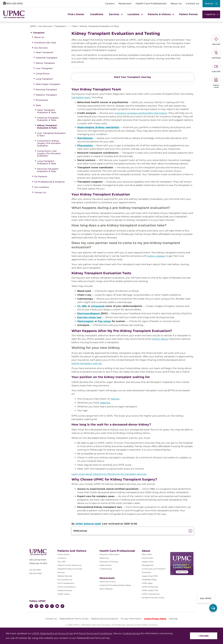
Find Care (216, 40)
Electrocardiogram (89, 313)
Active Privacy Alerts (155, 619)
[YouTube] (57, 606)
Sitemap (173, 619)
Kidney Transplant (45, 63)
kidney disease (156, 256)
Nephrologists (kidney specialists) (98, 127)
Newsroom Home (108, 582)
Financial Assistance (66, 587)
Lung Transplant (44, 79)
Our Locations (42, 187)
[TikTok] (62, 606)
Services (61, 572)
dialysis (115, 399)
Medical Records (65, 576)
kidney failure (160, 339)
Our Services (41, 48)
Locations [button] (135, 14)
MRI (84, 306)
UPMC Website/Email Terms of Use (52, 633)
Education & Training (109, 562)
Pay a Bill (62, 562)
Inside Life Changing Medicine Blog (115, 585)
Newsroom (125, 4)
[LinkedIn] (42, 606)
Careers (110, 4)
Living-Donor (43, 74)
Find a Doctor (76, 14)
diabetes (105, 403)
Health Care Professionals (151, 4)
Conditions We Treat (45, 43)
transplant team (81, 97)
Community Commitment (154, 569)
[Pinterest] (47, 606)
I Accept (204, 636)
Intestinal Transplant (47, 58)
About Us (176, 4)
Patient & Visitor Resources (69, 565)
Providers (216, 54)
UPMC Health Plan (150, 590)
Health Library (64, 594)
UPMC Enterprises (150, 587)
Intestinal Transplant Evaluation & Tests (48, 119)
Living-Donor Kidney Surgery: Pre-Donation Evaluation (49, 143)
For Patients (41, 176)
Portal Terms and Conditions (95, 633)
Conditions (97, 14)
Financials (146, 572)
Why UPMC (147, 554)
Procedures (42, 100)
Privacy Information (131, 619)
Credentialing (106, 569)
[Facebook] (31, 606)
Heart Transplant (45, 52)
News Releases (106, 589)
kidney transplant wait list (87, 363)
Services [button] (115, 14)
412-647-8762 (35, 570)
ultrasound (98, 306)
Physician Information (109, 554)
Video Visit (216, 68)
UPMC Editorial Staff (88, 524)
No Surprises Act (65, 580)
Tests (38, 105)
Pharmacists (85, 145)
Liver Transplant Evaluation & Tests (51, 134)
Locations (62, 558)
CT (79, 306)
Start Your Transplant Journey (133, 77)
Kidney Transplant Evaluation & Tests (47, 127)
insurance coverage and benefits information (141, 113)
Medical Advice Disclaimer (105, 619)
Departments (106, 565)
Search (209, 4)
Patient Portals (188, 14)
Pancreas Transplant (46, 90)
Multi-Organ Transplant (48, 84)
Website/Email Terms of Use (74, 619)
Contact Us (192, 4)
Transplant (39, 33)
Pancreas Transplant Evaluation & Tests (48, 170)
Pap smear (104, 321)
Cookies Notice (132, 633)
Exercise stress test (89, 317)
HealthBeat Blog (149, 580)
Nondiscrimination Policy (153, 598)
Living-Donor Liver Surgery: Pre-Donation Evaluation (49, 153)
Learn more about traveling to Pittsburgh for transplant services (109, 474)
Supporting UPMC (150, 576)
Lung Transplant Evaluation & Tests (47, 162)
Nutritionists (85, 138)
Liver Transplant (44, 68)
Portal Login (216, 82)
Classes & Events (65, 590)
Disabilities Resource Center (70, 569)
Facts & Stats (148, 558)
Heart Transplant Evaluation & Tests (47, 111)
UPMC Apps (147, 583)
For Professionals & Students (50, 182)
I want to (211, 14)
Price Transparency (66, 583)
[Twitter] (52, 606)
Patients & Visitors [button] (161, 14)
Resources (104, 558)
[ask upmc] (213, 608)
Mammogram (85, 321)
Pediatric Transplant (46, 95)
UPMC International (151, 594)
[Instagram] (36, 606)
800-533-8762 (13, 4)
